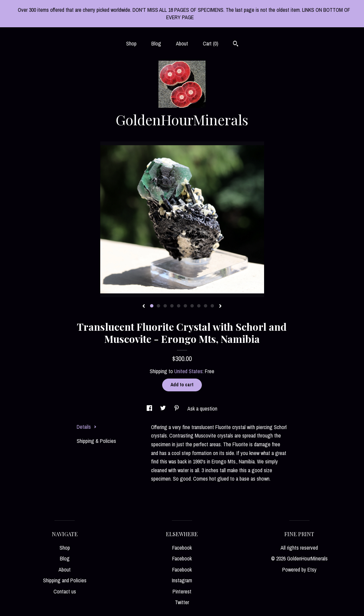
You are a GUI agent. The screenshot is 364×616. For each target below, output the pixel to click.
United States (188, 371)
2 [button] (158, 306)
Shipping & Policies (96, 441)
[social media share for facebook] (150, 409)
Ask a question (202, 409)
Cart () (211, 43)
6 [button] (185, 306)
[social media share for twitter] (164, 409)
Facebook (182, 548)
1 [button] (152, 306)
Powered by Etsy (299, 570)
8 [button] (199, 306)
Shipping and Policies (65, 580)
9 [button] (206, 306)
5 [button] (179, 306)
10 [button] (212, 306)
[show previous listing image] (144, 306)
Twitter (182, 602)
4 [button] (172, 306)
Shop (131, 43)
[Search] (236, 44)
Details (87, 427)
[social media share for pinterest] (177, 409)
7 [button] (192, 306)
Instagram (182, 580)
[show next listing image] (220, 306)
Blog (156, 43)
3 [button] (165, 306)
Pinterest (182, 591)
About (182, 43)
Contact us (65, 591)
